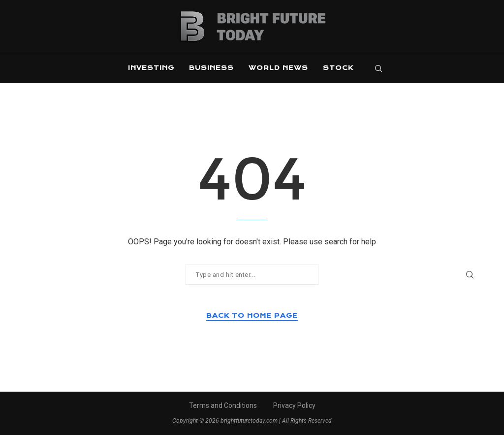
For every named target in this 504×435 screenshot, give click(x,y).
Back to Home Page (252, 316)
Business (211, 68)
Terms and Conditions (223, 405)
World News (278, 68)
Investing (151, 68)
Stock (338, 68)
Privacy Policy (294, 405)
